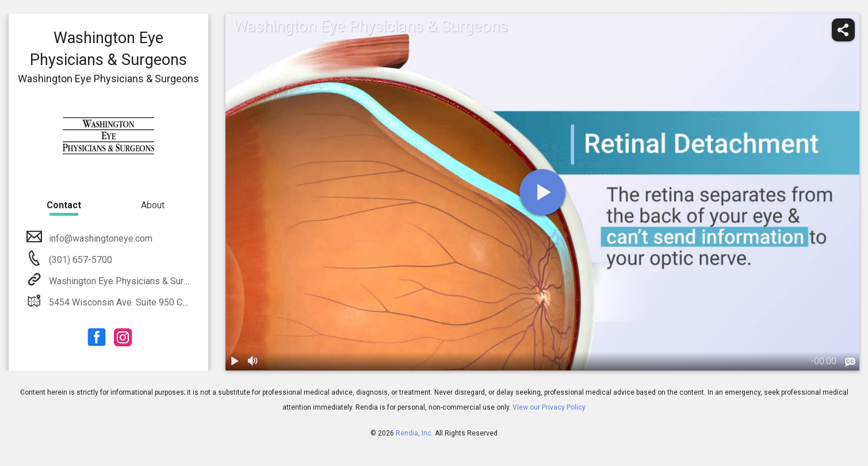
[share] (843, 30)
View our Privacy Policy (549, 407)
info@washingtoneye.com (100, 238)
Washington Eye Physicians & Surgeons (128, 281)
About (153, 205)
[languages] (850, 362)
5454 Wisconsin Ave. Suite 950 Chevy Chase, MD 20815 (161, 302)
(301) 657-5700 (79, 260)
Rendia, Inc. (414, 433)
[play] (542, 192)
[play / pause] (235, 361)
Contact (64, 205)
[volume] (253, 361)
